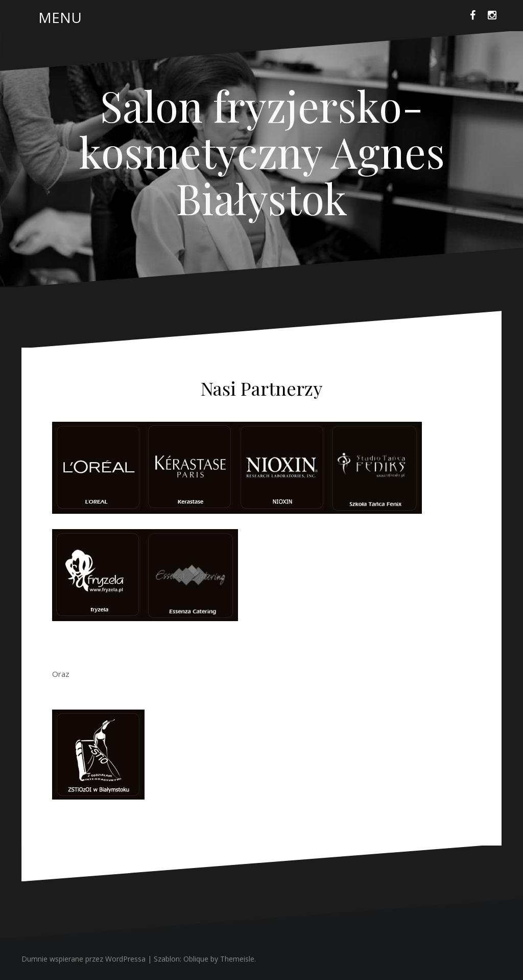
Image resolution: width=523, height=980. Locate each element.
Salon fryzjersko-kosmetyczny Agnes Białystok (262, 151)
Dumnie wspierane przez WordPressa (84, 959)
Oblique (196, 959)
